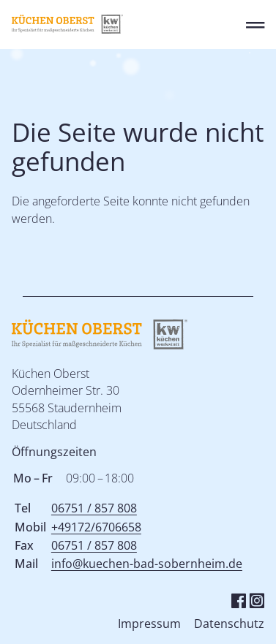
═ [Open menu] (255, 24)
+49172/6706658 (96, 527)
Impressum (149, 624)
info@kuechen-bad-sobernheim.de (147, 564)
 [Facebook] (238, 600)
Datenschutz (229, 624)
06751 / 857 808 (94, 508)
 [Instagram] (257, 600)
